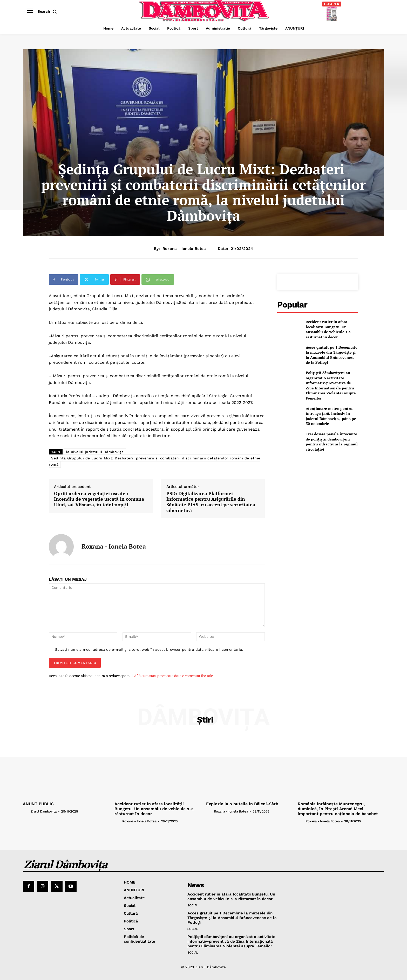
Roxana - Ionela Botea (184, 249)
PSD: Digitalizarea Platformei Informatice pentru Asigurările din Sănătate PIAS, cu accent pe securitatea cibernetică (211, 502)
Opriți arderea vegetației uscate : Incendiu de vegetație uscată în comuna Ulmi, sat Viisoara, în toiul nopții (99, 499)
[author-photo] (26, 811)
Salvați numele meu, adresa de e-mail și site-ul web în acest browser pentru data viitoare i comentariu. (149, 649)
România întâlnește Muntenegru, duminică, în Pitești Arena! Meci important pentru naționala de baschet (338, 809)
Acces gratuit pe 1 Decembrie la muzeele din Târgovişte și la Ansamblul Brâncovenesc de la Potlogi (332, 355)
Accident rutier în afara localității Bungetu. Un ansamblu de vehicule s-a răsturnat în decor (328, 329)
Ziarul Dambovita (44, 811)
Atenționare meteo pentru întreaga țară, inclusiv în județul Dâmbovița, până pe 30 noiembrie (331, 416)
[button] (48, 11)
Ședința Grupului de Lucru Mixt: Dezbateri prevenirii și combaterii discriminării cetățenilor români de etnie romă (155, 461)
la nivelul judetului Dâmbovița (95, 452)
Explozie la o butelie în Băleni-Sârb (242, 804)
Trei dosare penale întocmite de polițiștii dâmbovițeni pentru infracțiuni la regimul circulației (332, 442)
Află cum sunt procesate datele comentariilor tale (174, 676)
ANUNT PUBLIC (38, 804)
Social (193, 905)
